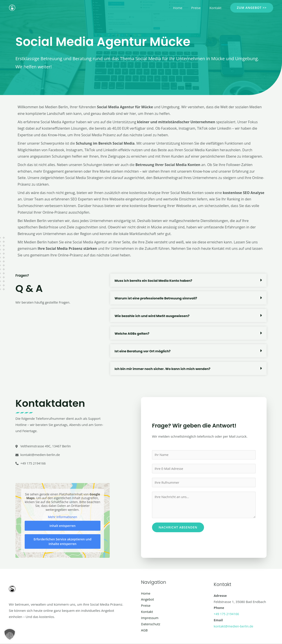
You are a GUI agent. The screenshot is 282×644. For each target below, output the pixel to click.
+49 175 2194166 (227, 614)
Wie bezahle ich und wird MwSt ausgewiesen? (153, 316)
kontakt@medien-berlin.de (234, 627)
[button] (252, 8)
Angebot (147, 600)
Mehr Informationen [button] (63, 518)
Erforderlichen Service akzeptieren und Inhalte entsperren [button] (62, 542)
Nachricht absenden (178, 528)
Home (183, 8)
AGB (144, 631)
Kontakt (217, 8)
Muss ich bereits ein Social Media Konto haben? (155, 281)
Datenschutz (151, 625)
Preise (199, 8)
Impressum (150, 618)
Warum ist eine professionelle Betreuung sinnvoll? (157, 298)
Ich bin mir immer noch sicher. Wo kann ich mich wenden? (164, 369)
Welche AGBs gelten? (132, 333)
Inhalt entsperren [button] (63, 526)
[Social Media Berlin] (12, 7)
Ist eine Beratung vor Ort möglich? (143, 351)
